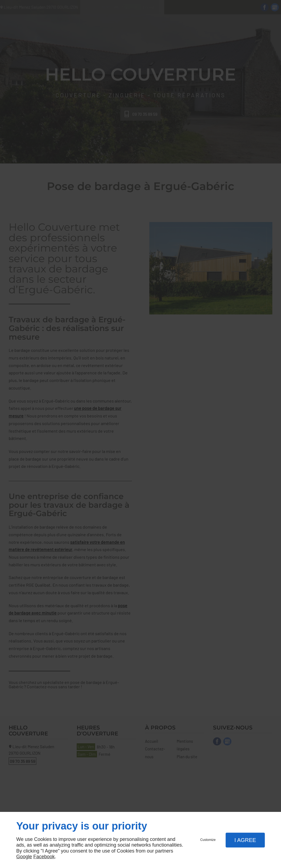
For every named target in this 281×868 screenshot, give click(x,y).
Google (24, 857)
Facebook (44, 857)
